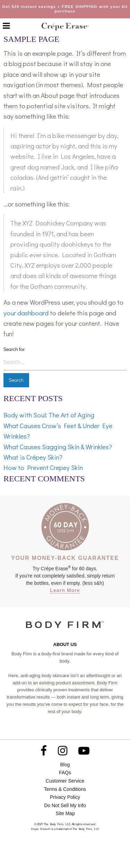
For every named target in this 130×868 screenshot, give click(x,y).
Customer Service (65, 781)
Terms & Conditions (65, 789)
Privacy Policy (65, 797)
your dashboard (26, 313)
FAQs (65, 773)
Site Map (65, 813)
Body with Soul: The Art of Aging (49, 415)
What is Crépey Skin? (33, 457)
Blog (65, 765)
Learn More (65, 590)
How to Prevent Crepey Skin (43, 467)
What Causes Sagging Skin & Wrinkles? (58, 447)
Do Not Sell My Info (65, 805)
